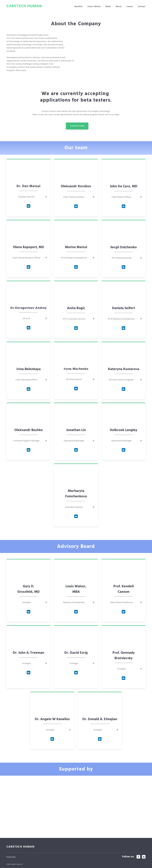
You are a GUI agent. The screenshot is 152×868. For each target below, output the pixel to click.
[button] (77, 126)
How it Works (94, 6)
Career (130, 6)
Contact (142, 6)
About (119, 6)
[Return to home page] (24, 6)
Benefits (78, 6)
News (108, 6)
